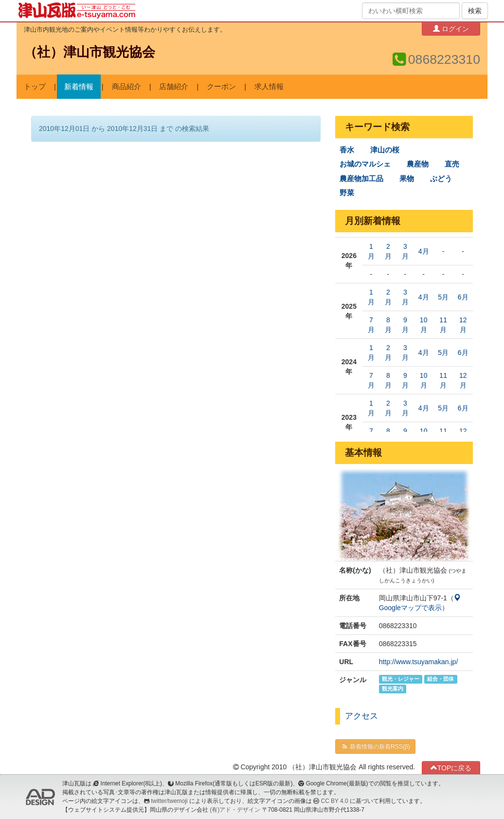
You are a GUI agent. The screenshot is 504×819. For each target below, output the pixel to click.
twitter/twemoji (169, 801)
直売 (452, 164)
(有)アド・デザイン (235, 810)
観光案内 (393, 689)
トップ (35, 87)
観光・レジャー (401, 679)
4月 (424, 251)
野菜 (347, 193)
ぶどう (441, 179)
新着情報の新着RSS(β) (375, 746)
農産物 (418, 164)
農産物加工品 (361, 179)
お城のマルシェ (365, 164)
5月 (443, 297)
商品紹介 (126, 87)
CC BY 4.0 (335, 801)
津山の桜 (385, 150)
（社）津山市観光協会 (90, 52)
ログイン (451, 28)
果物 (407, 179)
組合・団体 (441, 679)
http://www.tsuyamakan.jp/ (419, 662)
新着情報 (79, 87)
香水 (347, 150)
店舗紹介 (174, 87)
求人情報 (269, 87)
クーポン (221, 87)
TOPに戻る (451, 768)
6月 (463, 297)
